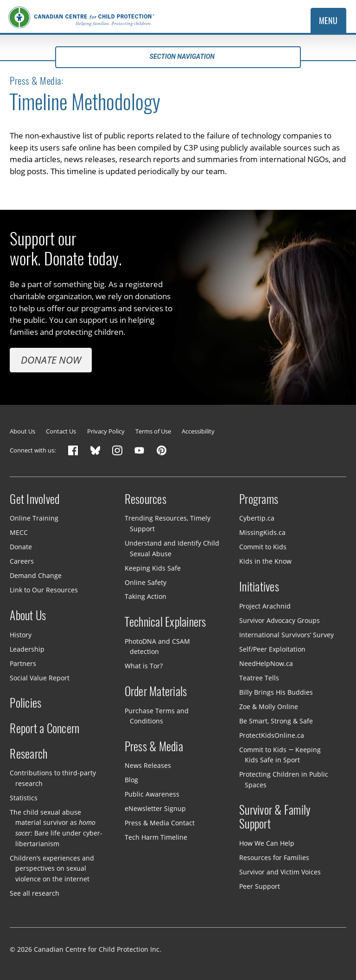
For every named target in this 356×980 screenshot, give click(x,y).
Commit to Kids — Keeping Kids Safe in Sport (280, 754)
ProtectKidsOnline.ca (272, 735)
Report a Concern (44, 729)
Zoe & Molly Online (269, 706)
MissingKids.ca (262, 532)
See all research (35, 893)
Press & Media (154, 747)
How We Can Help (267, 843)
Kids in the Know (265, 561)
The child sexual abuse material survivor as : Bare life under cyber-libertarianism (56, 828)
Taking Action (146, 596)
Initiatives (259, 587)
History (21, 634)
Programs (259, 499)
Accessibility (198, 431)
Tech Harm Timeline (156, 837)
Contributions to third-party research (53, 778)
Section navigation (178, 57)
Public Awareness (152, 794)
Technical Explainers (165, 622)
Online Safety (146, 582)
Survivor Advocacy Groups (280, 620)
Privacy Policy (106, 431)
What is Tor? (144, 666)
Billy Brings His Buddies (276, 692)
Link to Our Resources (44, 590)
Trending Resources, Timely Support (168, 523)
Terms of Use (153, 431)
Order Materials (156, 691)
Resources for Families (274, 857)
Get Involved (35, 499)
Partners (23, 663)
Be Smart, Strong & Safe (276, 720)
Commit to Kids (263, 547)
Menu (328, 21)
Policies (25, 703)
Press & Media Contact (160, 823)
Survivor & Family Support (275, 817)
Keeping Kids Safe (153, 568)
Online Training (34, 518)
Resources (146, 499)
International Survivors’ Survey (286, 634)
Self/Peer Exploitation (272, 649)
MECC (19, 532)
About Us (22, 431)
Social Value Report (40, 677)
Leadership (27, 649)
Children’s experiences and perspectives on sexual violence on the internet (52, 868)
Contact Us (61, 431)
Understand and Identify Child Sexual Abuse (172, 548)
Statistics (24, 798)
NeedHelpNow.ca (266, 663)
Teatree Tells (259, 677)
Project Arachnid (265, 606)
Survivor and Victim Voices (280, 872)
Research (29, 754)
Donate (21, 547)
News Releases (148, 765)
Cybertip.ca (257, 518)
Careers (22, 561)
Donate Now (51, 360)
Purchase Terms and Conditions (157, 716)
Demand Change (36, 575)
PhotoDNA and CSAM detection (157, 647)
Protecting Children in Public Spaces (284, 779)
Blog (131, 780)
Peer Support (260, 886)
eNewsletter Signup (155, 808)
